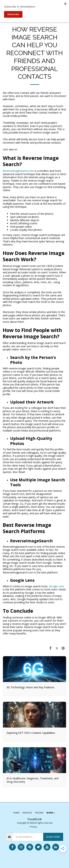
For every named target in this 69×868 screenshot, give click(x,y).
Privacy (33, 827)
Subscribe (53, 837)
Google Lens (56, 586)
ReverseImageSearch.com (18, 171)
